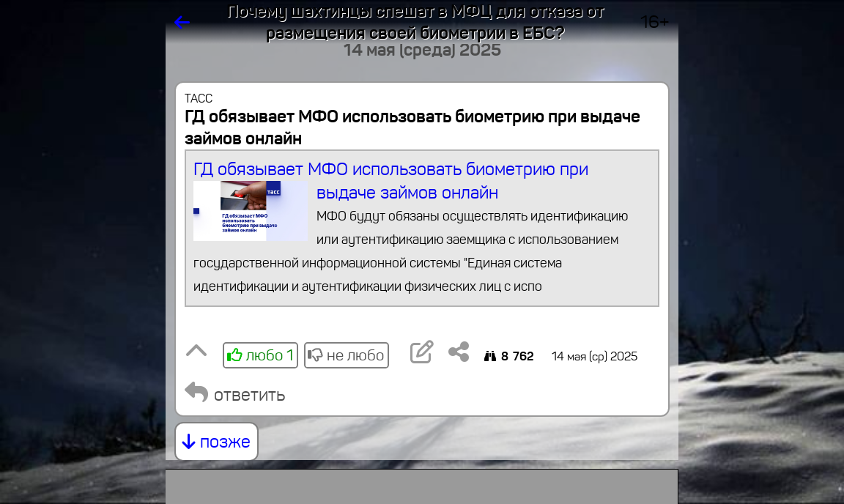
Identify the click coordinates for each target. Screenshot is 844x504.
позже (216, 442)
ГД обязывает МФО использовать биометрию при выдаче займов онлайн (422, 228)
